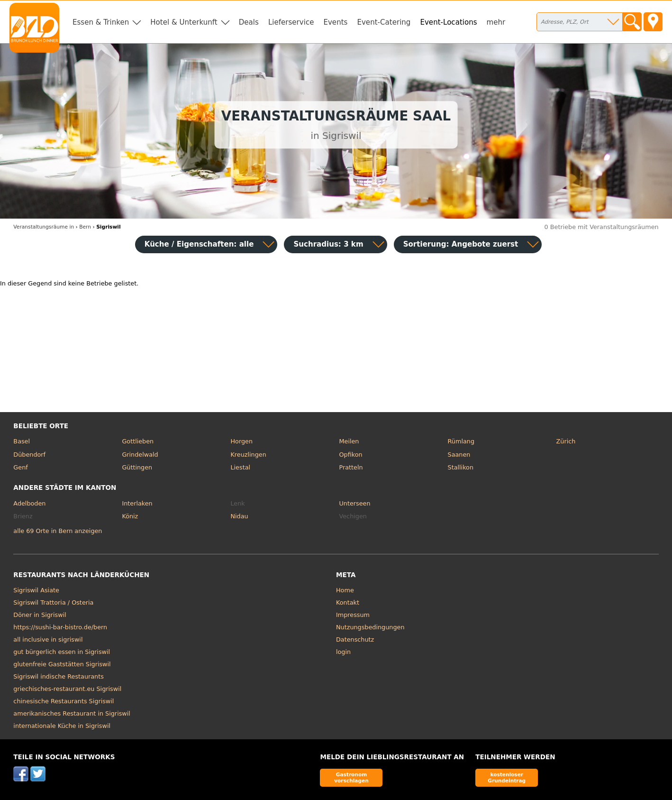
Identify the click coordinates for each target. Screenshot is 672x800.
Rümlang (461, 441)
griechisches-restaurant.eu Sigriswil (67, 689)
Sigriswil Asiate (36, 590)
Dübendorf (29, 455)
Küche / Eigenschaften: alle (199, 244)
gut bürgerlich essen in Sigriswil (62, 652)
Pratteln (351, 467)
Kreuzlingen (248, 455)
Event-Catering (384, 22)
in (44, 227)
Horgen (241, 441)
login (343, 652)
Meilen (349, 441)
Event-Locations (448, 22)
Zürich (566, 441)
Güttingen (137, 467)
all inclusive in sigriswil (48, 639)
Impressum (353, 615)
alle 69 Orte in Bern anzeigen (58, 531)
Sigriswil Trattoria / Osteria (53, 602)
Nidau (239, 516)
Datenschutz (355, 639)
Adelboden (29, 503)
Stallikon (461, 467)
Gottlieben (138, 441)
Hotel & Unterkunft (184, 22)
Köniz (130, 516)
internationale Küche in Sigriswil (62, 726)
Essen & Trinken (101, 22)
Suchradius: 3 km (328, 244)
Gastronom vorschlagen (351, 777)
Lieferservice (291, 22)
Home (345, 590)
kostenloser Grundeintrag (507, 777)
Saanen (459, 455)
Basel (22, 441)
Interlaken (137, 503)
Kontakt (348, 602)
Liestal (240, 467)
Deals (249, 22)
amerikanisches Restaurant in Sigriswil (72, 713)
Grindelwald (140, 455)
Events (335, 22)
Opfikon (351, 455)
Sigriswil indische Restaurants (59, 676)
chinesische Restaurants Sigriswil (64, 701)
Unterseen (355, 503)
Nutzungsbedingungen (370, 627)
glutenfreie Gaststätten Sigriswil (62, 664)
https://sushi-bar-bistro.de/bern (60, 627)
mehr (496, 22)
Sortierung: (461, 244)
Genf (20, 467)
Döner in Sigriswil (40, 615)
